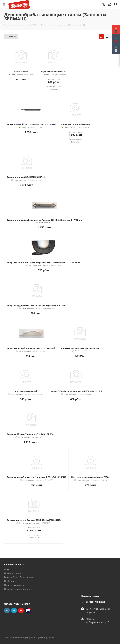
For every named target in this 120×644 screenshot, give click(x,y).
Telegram (14, 610)
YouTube (21, 610)
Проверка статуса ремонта (18, 589)
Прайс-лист (10, 581)
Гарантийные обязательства (19, 577)
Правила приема (13, 573)
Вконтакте (7, 610)
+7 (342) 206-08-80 (95, 602)
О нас (7, 569)
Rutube (28, 610)
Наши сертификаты (14, 585)
